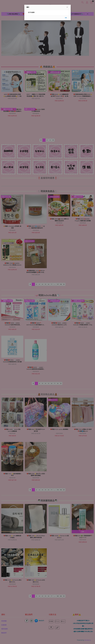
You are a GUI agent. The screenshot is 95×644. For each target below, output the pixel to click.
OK (66, 18)
